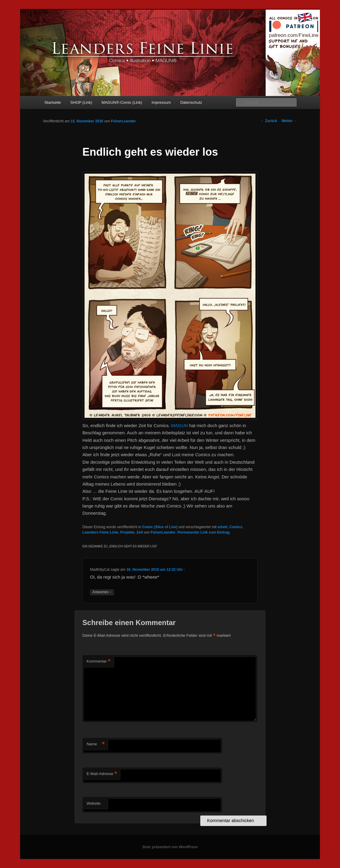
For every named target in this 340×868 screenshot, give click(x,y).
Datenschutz (191, 102)
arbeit (223, 527)
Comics (236, 527)
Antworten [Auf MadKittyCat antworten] (102, 592)
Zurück (269, 121)
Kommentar (99, 661)
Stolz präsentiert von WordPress (170, 847)
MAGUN (180, 425)
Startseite (53, 102)
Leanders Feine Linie (100, 532)
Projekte (127, 532)
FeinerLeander (123, 121)
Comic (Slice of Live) (160, 527)
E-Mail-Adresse (102, 774)
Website (94, 803)
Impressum (161, 102)
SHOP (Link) (81, 102)
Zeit (140, 532)
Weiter (289, 121)
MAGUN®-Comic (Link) (122, 102)
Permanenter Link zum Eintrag (203, 532)
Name (96, 744)
